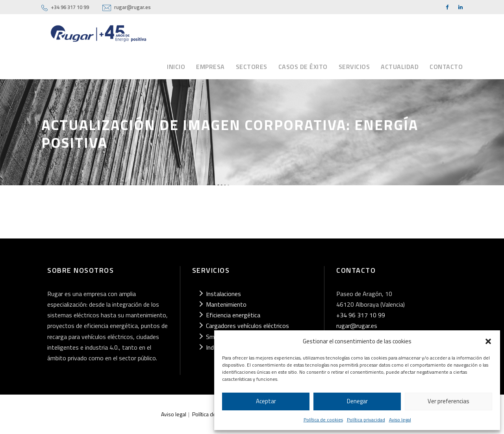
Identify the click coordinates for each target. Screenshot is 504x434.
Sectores (252, 67)
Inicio (176, 67)
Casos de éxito (303, 67)
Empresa (210, 67)
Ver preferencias (448, 401)
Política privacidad (366, 420)
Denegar (357, 401)
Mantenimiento (226, 304)
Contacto (446, 67)
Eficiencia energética (233, 315)
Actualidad (400, 67)
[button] (488, 341)
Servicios (354, 67)
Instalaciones (223, 294)
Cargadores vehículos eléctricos (247, 326)
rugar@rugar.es (132, 7)
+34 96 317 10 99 (70, 7)
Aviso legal (400, 420)
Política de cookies (323, 420)
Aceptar (266, 401)
